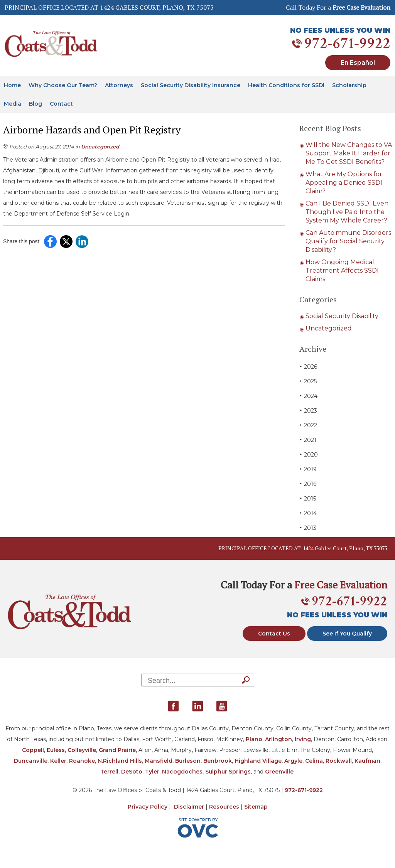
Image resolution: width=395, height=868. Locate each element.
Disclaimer (189, 807)
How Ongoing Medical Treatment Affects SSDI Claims (342, 271)
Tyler (152, 772)
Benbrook (218, 761)
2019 (308, 469)
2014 (308, 513)
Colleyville (82, 750)
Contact (61, 104)
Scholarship (349, 85)
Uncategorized (100, 147)
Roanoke (82, 761)
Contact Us (274, 634)
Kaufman (367, 761)
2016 (308, 484)
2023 (308, 410)
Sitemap (256, 807)
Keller (58, 761)
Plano (254, 739)
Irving (303, 739)
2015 (308, 498)
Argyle (293, 761)
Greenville (279, 772)
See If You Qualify (347, 634)
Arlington (279, 739)
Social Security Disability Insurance (191, 85)
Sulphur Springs (228, 772)
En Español (358, 63)
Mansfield (159, 761)
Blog (35, 104)
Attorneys (119, 85)
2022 (308, 425)
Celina (314, 761)
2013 (308, 528)
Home (12, 85)
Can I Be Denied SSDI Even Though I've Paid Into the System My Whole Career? (347, 212)
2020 (309, 454)
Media (13, 104)
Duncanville (31, 761)
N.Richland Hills (120, 761)
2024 (308, 396)
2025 (308, 381)
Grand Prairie (117, 750)
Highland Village (258, 761)
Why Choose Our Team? (63, 85)
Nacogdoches (182, 772)
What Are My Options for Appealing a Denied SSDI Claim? (344, 183)
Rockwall (339, 761)
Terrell (109, 772)
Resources (224, 807)
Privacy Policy (148, 807)
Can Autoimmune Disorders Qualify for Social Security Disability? (348, 241)
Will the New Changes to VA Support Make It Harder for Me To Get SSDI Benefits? (349, 153)
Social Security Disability (342, 316)
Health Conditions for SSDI (286, 85)
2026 (308, 367)
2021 (308, 440)
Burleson (188, 761)
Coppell (33, 750)
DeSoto (132, 772)
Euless (56, 750)
